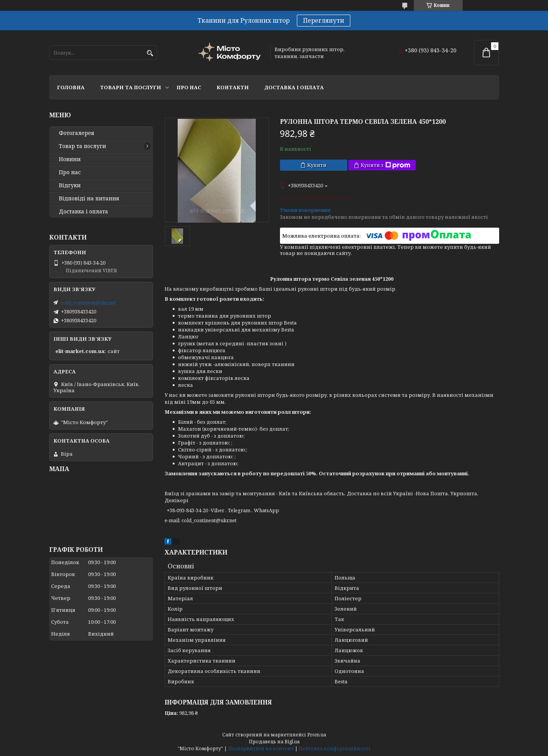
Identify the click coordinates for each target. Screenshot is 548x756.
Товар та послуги (82, 146)
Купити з (386, 165)
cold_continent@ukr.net (88, 303)
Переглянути (324, 20)
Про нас (189, 87)
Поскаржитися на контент (261, 749)
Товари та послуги (131, 87)
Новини (70, 159)
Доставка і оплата (294, 87)
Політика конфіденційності (335, 749)
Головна (71, 87)
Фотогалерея (77, 133)
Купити (317, 165)
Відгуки (70, 185)
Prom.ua (317, 735)
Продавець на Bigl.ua (274, 742)
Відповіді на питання (89, 198)
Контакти (233, 87)
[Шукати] (150, 53)
